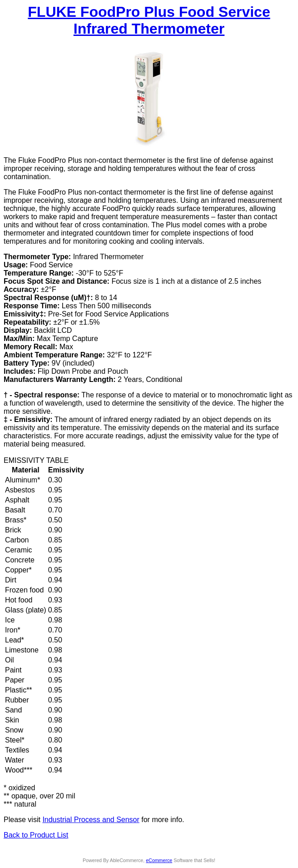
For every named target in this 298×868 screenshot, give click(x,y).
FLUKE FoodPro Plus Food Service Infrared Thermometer (149, 20)
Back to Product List (36, 835)
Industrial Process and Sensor (91, 820)
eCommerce (159, 860)
